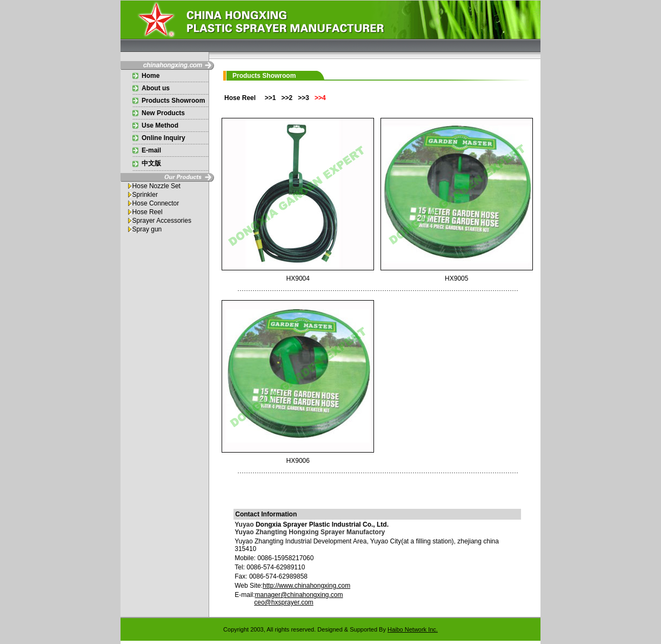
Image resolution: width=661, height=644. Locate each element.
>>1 (271, 98)
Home (151, 76)
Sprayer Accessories (162, 221)
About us (156, 88)
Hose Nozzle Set (156, 186)
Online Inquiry (163, 138)
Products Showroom (173, 101)
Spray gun (147, 229)
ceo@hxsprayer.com (284, 602)
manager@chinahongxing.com (299, 595)
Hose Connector (156, 203)
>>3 (304, 98)
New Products (163, 113)
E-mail (151, 150)
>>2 (287, 98)
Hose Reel (148, 212)
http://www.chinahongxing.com (306, 586)
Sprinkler (145, 195)
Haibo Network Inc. (413, 629)
